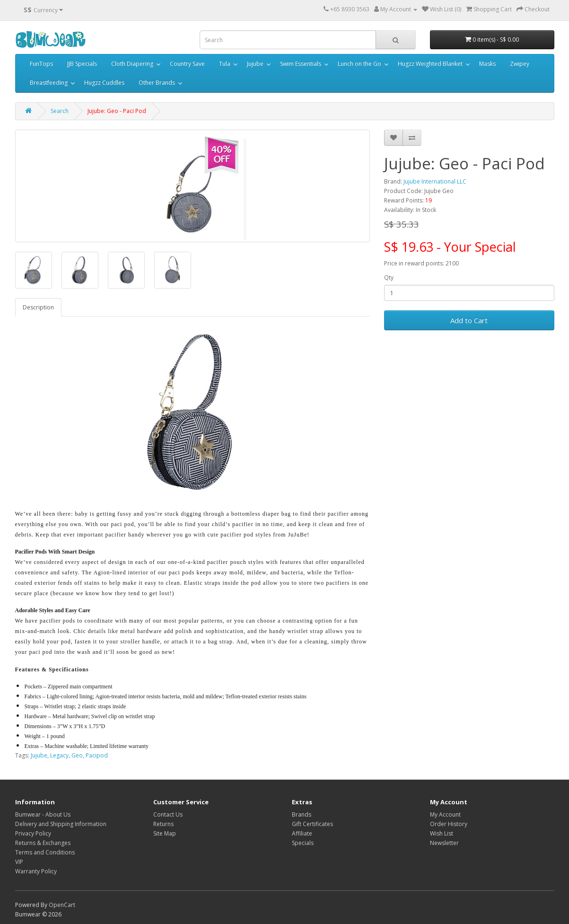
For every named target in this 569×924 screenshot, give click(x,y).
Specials (303, 843)
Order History (449, 824)
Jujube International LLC (435, 181)
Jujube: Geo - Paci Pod (117, 111)
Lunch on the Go (359, 64)
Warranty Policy (36, 871)
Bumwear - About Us (43, 814)
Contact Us (168, 814)
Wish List (442, 833)
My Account (445, 814)
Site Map (165, 833)
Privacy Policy (33, 833)
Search (60, 111)
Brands (302, 814)
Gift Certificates (312, 824)
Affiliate (302, 833)
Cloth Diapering (132, 64)
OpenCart (62, 905)
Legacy (59, 755)
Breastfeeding (49, 83)
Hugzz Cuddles (104, 83)
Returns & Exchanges (43, 843)
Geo (77, 755)
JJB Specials (82, 64)
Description (38, 307)
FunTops (41, 64)
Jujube (255, 64)
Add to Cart (469, 320)
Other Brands (157, 83)
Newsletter (444, 843)
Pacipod (97, 755)
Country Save (187, 64)
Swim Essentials (301, 64)
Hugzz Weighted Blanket (430, 64)
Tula (225, 64)
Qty (389, 277)
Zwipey (520, 64)
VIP (19, 862)
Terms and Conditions (45, 852)
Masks (487, 64)
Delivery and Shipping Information (61, 824)
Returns (163, 824)
